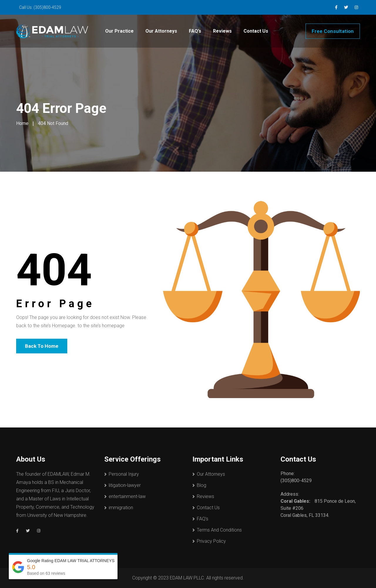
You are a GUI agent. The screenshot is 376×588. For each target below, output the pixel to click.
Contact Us (256, 31)
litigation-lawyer (125, 485)
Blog (202, 485)
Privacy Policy (211, 541)
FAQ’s (195, 31)
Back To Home (42, 346)
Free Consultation (333, 31)
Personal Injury (124, 474)
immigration (121, 508)
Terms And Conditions (219, 530)
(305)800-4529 (47, 7)
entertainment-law (127, 496)
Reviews (222, 31)
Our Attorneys (161, 31)
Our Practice (119, 31)
